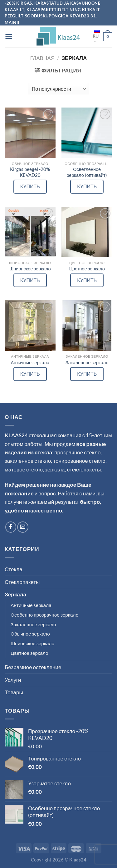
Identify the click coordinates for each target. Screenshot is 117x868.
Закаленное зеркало (87, 363)
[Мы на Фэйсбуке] (11, 527)
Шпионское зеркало (30, 269)
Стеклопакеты (22, 582)
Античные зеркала (30, 363)
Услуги (13, 680)
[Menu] (9, 37)
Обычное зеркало (30, 634)
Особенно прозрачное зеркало (44, 615)
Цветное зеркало (87, 269)
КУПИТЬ (30, 186)
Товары (14, 692)
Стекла (14, 569)
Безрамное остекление (33, 667)
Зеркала (15, 594)
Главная (42, 58)
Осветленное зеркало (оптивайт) (87, 172)
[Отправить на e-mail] (23, 527)
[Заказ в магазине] (58, 89)
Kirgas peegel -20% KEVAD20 (30, 172)
